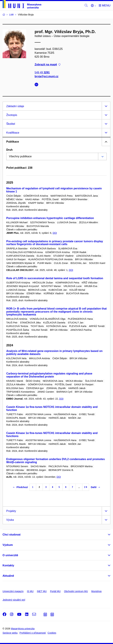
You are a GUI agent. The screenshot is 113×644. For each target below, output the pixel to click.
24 (86, 487)
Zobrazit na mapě (48, 65)
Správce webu (10, 633)
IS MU (30, 591)
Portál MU (55, 591)
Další (95, 487)
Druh (9, 150)
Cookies (52, 633)
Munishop (96, 591)
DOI (55, 233)
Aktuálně (8, 576)
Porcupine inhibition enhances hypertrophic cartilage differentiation (50, 218)
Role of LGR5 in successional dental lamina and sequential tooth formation (55, 278)
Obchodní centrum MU (76, 591)
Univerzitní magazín (13, 591)
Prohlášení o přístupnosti (33, 633)
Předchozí (20, 487)
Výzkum (8, 545)
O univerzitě (10, 555)
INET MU (42, 591)
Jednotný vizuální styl (14, 600)
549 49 (42, 72)
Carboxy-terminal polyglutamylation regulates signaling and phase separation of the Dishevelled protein (49, 375)
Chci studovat (12, 535)
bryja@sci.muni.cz (46, 76)
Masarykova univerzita (23, 629)
